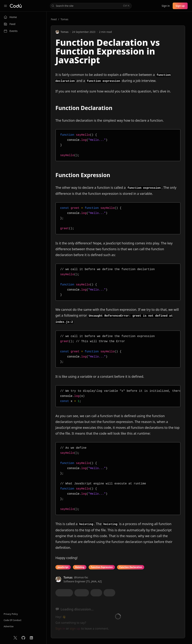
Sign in (166, 6)
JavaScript (63, 567)
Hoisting (80, 567)
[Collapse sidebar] (5, 6)
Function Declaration (131, 567)
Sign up (180, 6)
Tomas (64, 19)
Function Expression (102, 567)
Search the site (90, 6)
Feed (54, 19)
